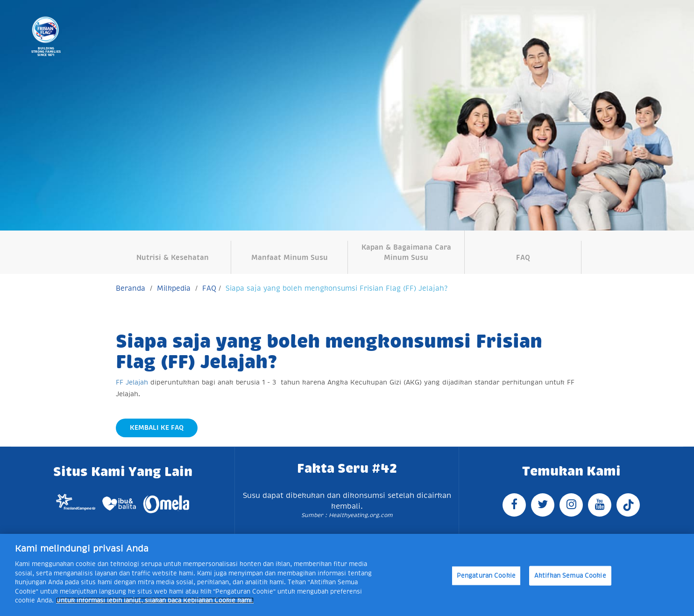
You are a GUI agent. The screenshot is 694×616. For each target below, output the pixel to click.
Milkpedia (174, 288)
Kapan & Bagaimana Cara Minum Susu (406, 252)
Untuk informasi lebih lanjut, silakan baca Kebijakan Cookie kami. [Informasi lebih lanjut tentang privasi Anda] (155, 600)
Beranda (131, 288)
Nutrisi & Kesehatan (173, 257)
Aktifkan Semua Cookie (570, 576)
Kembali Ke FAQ (157, 427)
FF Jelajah (132, 382)
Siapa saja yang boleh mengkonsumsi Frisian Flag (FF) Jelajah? (336, 288)
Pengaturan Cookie (486, 576)
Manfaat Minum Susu (290, 257)
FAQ (523, 257)
